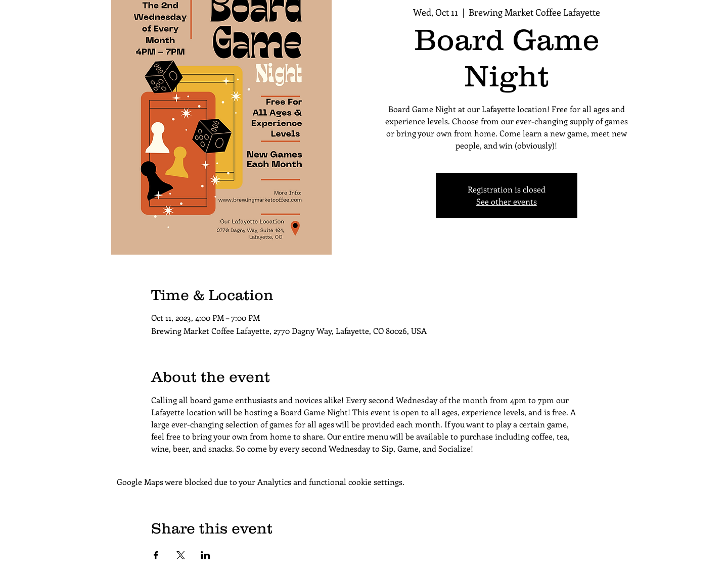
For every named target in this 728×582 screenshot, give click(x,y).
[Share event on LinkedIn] (206, 555)
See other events (507, 201)
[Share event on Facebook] (156, 555)
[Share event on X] (181, 555)
